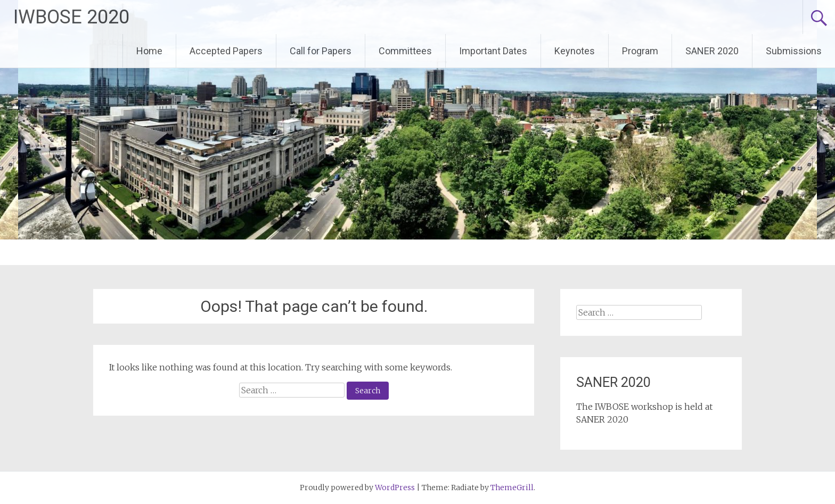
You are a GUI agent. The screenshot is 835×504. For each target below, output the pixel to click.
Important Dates (493, 51)
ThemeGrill (512, 488)
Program (640, 51)
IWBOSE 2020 (71, 17)
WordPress (395, 488)
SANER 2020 (712, 51)
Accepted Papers (226, 51)
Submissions (794, 51)
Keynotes (575, 51)
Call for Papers (321, 51)
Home (149, 51)
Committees (405, 51)
